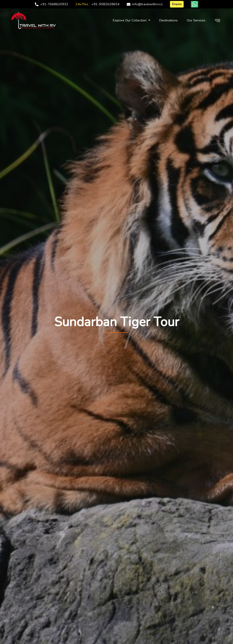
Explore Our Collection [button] (130, 20)
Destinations (168, 20)
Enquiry (177, 4)
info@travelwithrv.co (147, 4)
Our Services (196, 20)
